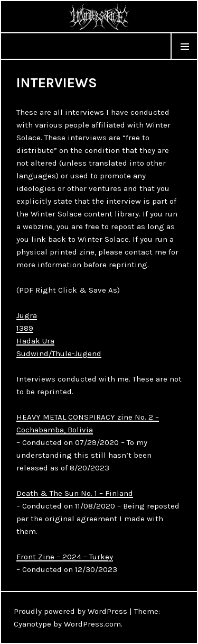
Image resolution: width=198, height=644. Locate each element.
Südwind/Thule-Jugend (59, 353)
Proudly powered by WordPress (70, 611)
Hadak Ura (35, 341)
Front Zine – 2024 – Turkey (65, 557)
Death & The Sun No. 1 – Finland (75, 493)
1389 (25, 328)
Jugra (27, 315)
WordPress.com (92, 624)
